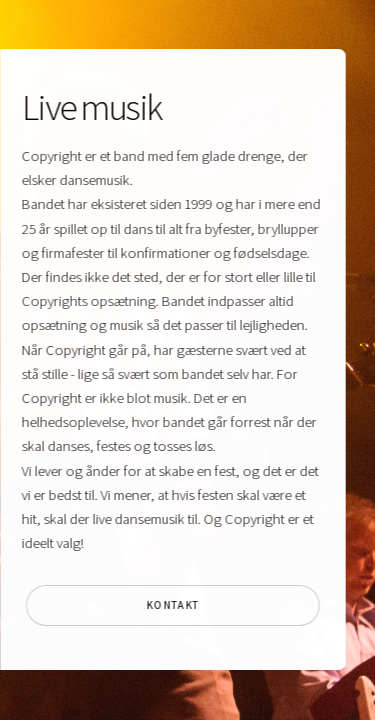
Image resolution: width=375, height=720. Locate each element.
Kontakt (171, 605)
